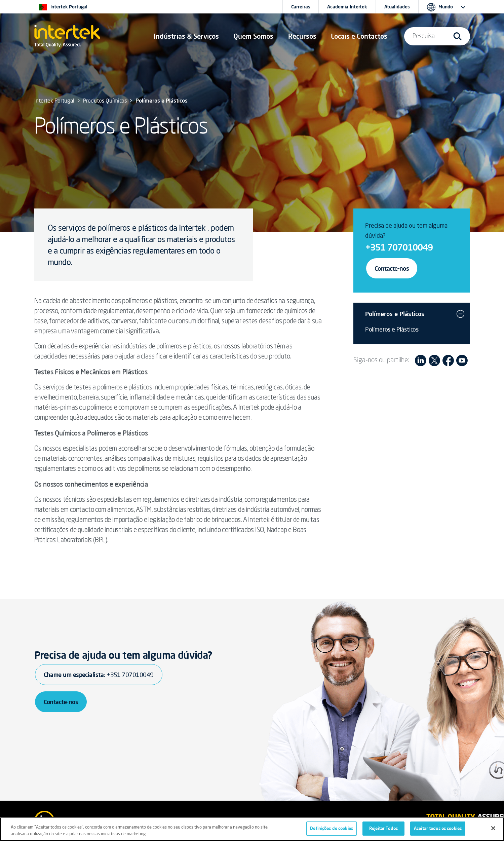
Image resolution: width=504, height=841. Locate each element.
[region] (252, 829)
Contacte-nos (392, 268)
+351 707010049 (399, 247)
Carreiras (301, 7)
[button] (186, 36)
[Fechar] (493, 828)
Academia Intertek (347, 7)
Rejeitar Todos (383, 828)
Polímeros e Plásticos (395, 314)
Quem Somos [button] (253, 36)
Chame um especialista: (99, 675)
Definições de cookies (332, 828)
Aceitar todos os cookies (438, 828)
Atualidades (397, 7)
